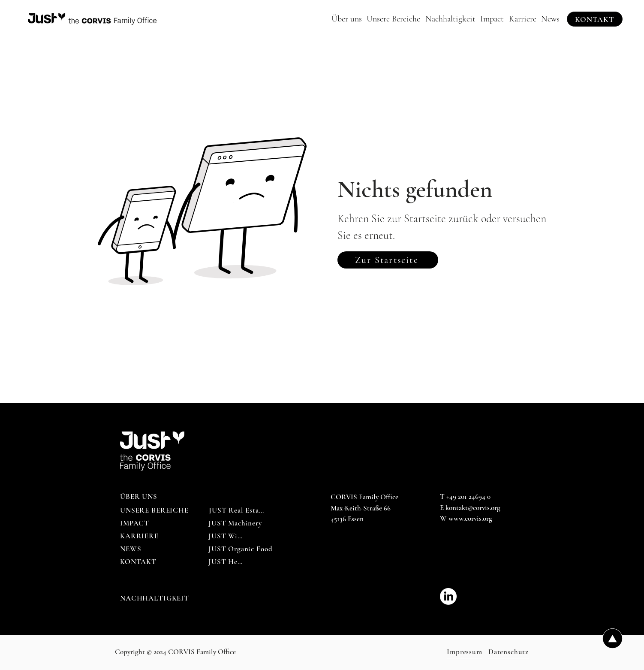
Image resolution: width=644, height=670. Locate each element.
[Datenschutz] (509, 652)
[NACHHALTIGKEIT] (155, 598)
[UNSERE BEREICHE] (155, 510)
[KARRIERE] (140, 536)
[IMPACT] (135, 523)
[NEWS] (131, 549)
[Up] (612, 638)
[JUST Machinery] (235, 523)
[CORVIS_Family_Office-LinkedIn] (448, 596)
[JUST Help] (226, 562)
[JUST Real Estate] (237, 510)
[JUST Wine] (227, 536)
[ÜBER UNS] (140, 497)
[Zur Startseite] (388, 260)
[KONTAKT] (595, 19)
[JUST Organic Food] (241, 549)
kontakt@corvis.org (473, 508)
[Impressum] (465, 652)
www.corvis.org (470, 518)
